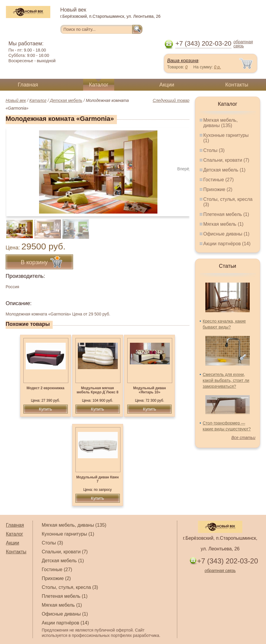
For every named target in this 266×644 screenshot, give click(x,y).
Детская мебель (66, 100)
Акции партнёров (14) (227, 244)
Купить (45, 409)
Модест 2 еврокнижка (46, 388)
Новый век (16, 100)
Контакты (237, 85)
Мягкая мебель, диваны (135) (220, 123)
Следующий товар (171, 100)
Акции (167, 85)
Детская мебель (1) (224, 170)
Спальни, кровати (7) (226, 160)
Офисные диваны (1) (226, 234)
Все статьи (243, 438)
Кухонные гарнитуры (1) (68, 534)
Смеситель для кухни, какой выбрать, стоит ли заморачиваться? (226, 380)
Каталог (99, 85)
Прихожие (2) (218, 189)
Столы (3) (214, 150)
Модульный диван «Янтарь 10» (150, 390)
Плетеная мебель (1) (226, 214)
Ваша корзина (183, 61)
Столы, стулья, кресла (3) (70, 587)
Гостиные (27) (219, 180)
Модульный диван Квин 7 (97, 479)
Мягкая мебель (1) (223, 224)
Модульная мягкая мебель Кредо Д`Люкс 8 (97, 390)
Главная (28, 85)
